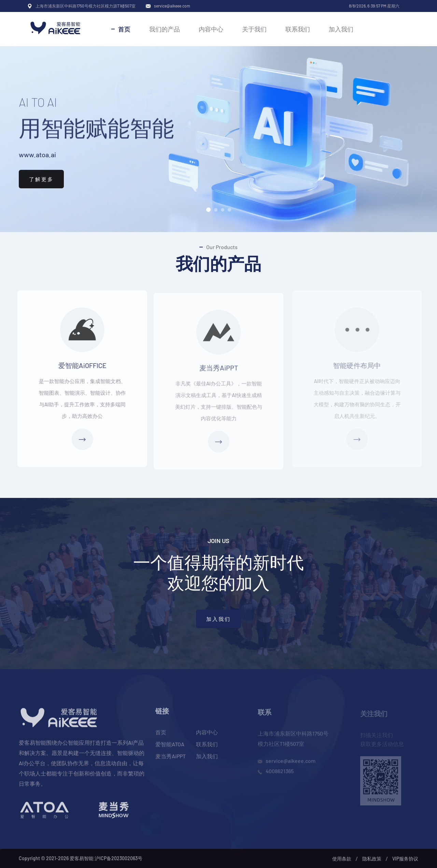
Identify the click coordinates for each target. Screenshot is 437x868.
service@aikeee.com (172, 6)
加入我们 (341, 29)
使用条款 (342, 859)
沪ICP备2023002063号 (118, 858)
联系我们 (298, 29)
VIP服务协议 (405, 859)
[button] (208, 210)
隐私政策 (372, 859)
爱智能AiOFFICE (77, 365)
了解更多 (41, 187)
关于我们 (254, 29)
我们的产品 (165, 29)
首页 (124, 29)
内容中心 (211, 29)
